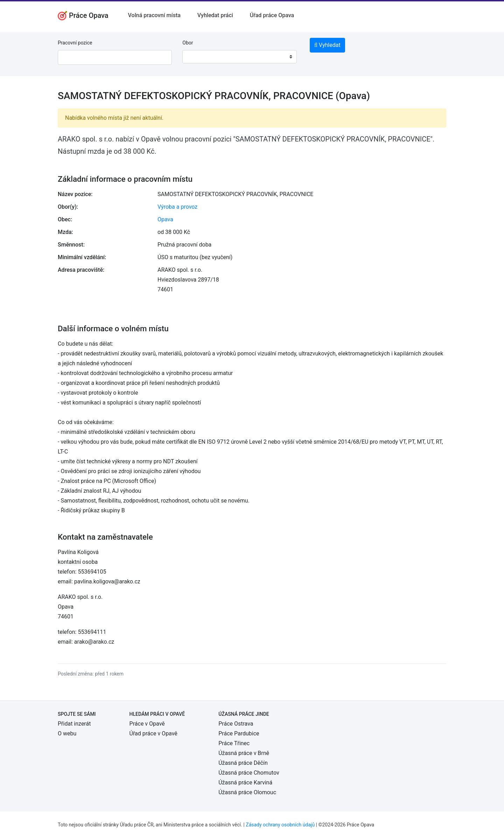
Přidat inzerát (74, 724)
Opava (165, 219)
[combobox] (239, 57)
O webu (67, 733)
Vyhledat (327, 45)
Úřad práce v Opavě (153, 733)
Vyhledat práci (215, 15)
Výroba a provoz (177, 207)
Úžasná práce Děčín (243, 763)
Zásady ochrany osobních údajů (280, 825)
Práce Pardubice (239, 733)
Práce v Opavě (147, 724)
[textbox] (197, 57)
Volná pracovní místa (154, 15)
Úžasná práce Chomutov (249, 773)
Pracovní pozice (75, 43)
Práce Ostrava (236, 724)
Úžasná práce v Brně (244, 753)
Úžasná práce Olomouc (247, 792)
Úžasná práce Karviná (245, 782)
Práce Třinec (234, 743)
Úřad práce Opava (272, 15)
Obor (188, 43)
